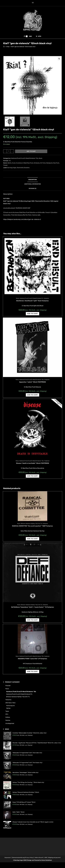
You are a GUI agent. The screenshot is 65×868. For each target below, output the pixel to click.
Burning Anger (12, 169)
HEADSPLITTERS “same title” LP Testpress (32, 660)
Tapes (7, 712)
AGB (46, 859)
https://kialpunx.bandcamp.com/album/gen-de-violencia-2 (22, 221)
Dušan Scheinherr (47, 861)
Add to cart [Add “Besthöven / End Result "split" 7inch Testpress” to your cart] (32, 315)
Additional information (33, 185)
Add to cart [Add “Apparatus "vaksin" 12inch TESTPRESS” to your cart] (32, 396)
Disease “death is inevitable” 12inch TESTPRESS (33, 465)
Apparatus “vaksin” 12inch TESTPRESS (32, 383)
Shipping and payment (54, 859)
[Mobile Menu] (39, 37)
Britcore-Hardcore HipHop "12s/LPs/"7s (31, 525)
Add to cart (31, 153)
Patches (8, 722)
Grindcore (37, 164)
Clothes (8, 719)
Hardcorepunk (10, 707)
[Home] (4, 48)
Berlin (10, 164)
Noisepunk (49, 164)
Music (41, 160)
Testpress (46, 300)
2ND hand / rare (10, 704)
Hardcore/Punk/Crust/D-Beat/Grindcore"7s (31, 300)
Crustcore (19, 164)
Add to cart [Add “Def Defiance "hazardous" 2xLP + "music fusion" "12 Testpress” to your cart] (32, 621)
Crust (14, 164)
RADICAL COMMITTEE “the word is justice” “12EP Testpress (32, 527)
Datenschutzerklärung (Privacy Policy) (23, 859)
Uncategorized (10, 725)
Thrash (5, 167)
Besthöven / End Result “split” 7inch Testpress (32, 302)
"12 (10, 162)
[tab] (32, 181)
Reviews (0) (33, 190)
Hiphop (8, 709)
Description (33, 181)
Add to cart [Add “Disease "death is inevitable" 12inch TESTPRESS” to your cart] (32, 477)
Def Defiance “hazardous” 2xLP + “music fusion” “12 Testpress (33, 609)
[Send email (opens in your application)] (32, 3)
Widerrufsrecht (39, 859)
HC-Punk (43, 164)
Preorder (8, 687)
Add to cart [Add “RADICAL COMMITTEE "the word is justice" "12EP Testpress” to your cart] (32, 540)
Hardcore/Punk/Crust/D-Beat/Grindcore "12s (25, 160)
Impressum (8, 859)
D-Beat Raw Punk (28, 164)
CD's (7, 716)
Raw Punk (56, 164)
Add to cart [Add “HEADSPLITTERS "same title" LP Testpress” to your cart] (32, 673)
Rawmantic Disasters (23, 169)
